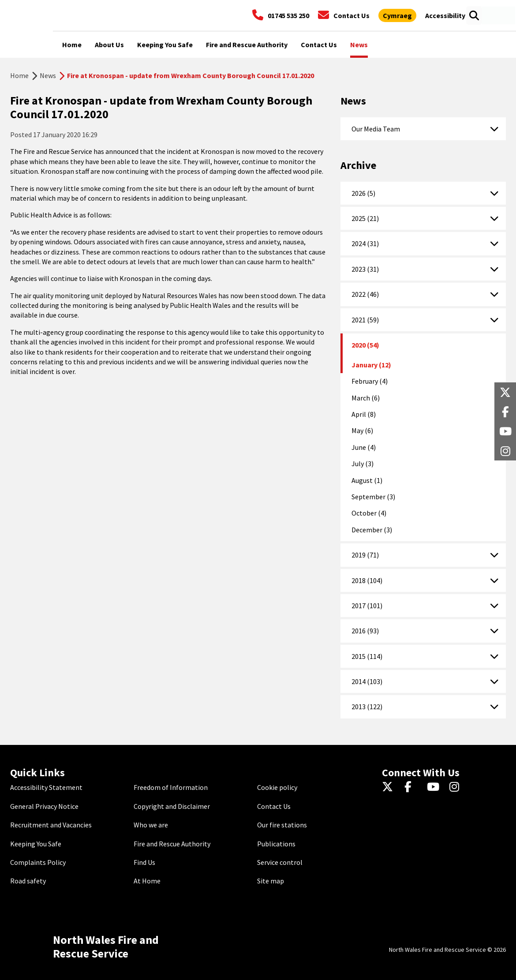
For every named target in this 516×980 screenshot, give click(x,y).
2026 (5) (363, 193)
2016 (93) (365, 631)
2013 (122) (367, 707)
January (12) (371, 365)
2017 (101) (367, 606)
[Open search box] (474, 15)
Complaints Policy (38, 862)
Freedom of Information (171, 787)
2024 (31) (365, 243)
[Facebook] (412, 787)
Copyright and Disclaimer (172, 806)
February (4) (370, 381)
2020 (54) (365, 345)
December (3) (372, 530)
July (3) (363, 464)
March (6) (366, 398)
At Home (147, 881)
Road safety (28, 881)
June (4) (364, 447)
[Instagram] (457, 787)
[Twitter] (390, 787)
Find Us (144, 862)
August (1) (367, 480)
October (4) (369, 513)
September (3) (373, 497)
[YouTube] (435, 787)
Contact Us (274, 806)
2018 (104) (367, 580)
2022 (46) (365, 294)
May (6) (362, 430)
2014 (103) (367, 681)
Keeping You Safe (36, 844)
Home (19, 75)
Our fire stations (282, 825)
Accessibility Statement (46, 787)
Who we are (151, 825)
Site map (271, 881)
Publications (276, 844)
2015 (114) (367, 656)
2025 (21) (365, 218)
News (48, 75)
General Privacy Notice (44, 806)
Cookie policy (277, 787)
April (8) (364, 414)
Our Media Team (376, 129)
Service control (280, 862)
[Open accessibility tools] (445, 15)
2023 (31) (365, 269)
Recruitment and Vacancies (51, 825)
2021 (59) (365, 320)
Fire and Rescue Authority (172, 844)
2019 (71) (365, 555)
